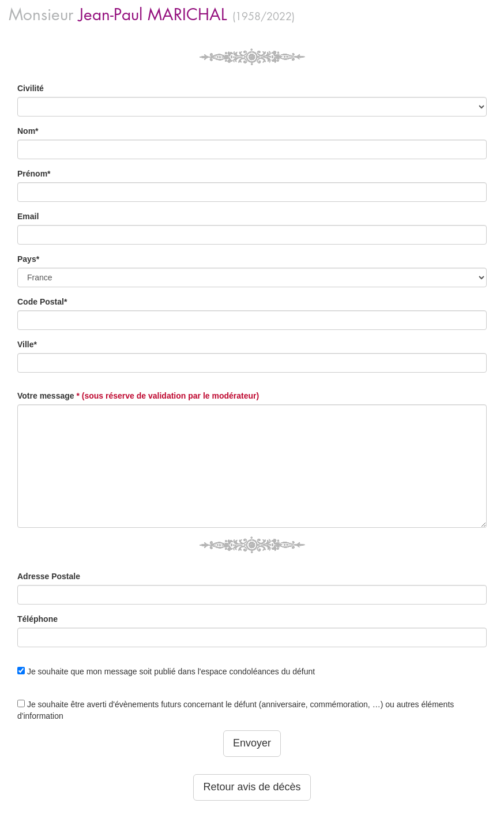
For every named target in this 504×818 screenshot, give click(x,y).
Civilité (31, 88)
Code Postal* (42, 302)
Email (28, 216)
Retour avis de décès (252, 787)
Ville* (27, 344)
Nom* (28, 131)
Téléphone (37, 619)
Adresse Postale (49, 576)
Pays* (28, 259)
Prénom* (34, 174)
